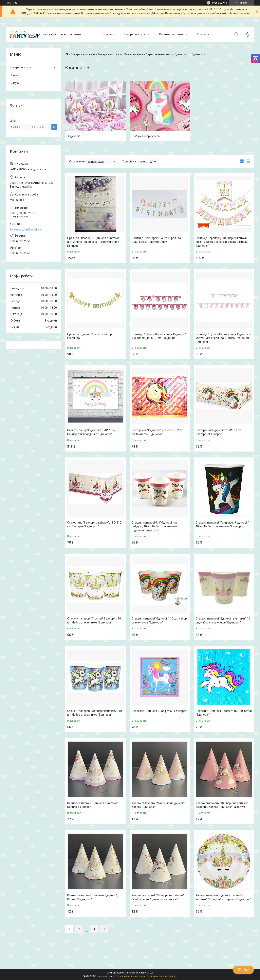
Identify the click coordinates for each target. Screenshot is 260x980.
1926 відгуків (219, 3)
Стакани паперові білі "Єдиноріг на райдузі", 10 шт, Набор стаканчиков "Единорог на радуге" (155, 526)
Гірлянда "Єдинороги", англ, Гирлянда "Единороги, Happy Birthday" (156, 240)
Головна (109, 34)
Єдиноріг (74, 136)
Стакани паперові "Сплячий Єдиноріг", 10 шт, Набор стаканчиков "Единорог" (94, 620)
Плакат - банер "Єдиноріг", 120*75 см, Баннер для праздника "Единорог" (92, 432)
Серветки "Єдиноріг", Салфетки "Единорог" (160, 711)
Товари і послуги (135, 34)
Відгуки (15, 83)
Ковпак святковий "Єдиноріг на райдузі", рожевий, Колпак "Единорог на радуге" (222, 805)
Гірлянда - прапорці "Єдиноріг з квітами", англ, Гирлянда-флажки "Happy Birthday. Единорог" (94, 242)
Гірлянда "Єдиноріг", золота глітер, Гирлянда (90, 336)
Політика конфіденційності (162, 976)
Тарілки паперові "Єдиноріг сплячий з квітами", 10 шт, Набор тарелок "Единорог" (223, 897)
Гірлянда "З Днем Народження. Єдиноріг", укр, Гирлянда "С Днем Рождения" (159, 336)
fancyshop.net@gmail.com (27, 230)
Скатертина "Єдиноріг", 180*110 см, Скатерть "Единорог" (219, 432)
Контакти (203, 34)
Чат (243, 970)
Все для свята (134, 54)
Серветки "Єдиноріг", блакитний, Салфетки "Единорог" (224, 713)
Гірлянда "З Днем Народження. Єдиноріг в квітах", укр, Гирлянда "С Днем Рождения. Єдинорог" (223, 338)
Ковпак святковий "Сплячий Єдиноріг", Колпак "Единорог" (93, 897)
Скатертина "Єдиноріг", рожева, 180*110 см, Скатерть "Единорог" (158, 432)
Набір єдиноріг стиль (146, 136)
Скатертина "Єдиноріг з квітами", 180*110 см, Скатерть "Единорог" (94, 525)
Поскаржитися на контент (130, 976)
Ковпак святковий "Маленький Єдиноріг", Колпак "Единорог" (159, 805)
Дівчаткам (182, 54)
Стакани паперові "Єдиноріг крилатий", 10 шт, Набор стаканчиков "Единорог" (95, 713)
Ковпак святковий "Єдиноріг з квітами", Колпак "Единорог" (93, 805)
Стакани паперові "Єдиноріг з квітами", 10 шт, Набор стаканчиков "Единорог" (223, 620)
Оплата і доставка (171, 34)
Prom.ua (149, 973)
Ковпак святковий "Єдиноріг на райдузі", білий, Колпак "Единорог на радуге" (158, 897)
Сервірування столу (159, 54)
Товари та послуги (83, 54)
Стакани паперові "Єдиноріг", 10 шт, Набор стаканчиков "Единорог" (159, 620)
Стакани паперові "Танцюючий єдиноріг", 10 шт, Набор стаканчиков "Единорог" (223, 525)
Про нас (15, 75)
